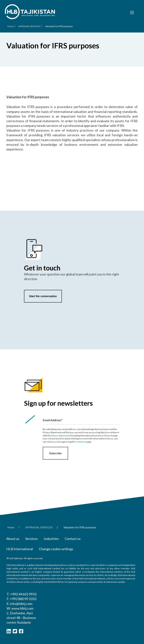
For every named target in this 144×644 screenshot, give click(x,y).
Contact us (81, 442)
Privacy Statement (60, 436)
